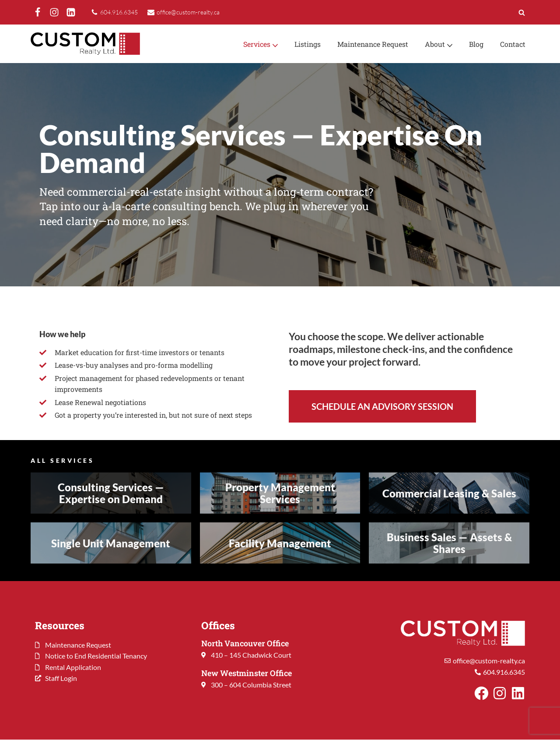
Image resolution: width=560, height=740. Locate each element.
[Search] (522, 12)
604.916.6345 (119, 12)
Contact (513, 44)
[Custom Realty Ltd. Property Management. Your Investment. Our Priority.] (85, 44)
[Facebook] (38, 12)
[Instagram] (54, 12)
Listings (306, 44)
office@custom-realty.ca (188, 12)
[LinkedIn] (71, 12)
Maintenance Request (372, 44)
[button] (273, 45)
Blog (476, 44)
